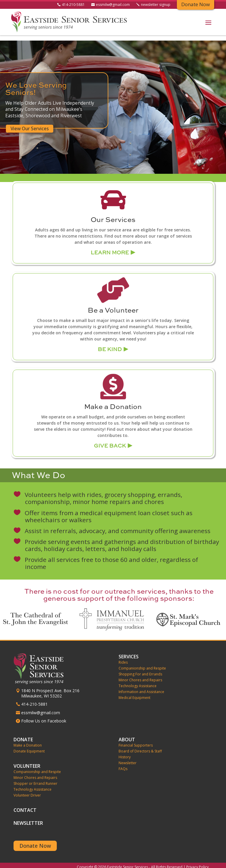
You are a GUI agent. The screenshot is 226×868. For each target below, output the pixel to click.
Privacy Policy (197, 862)
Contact (25, 806)
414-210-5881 (73, 5)
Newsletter (128, 758)
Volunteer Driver (27, 790)
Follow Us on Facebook (44, 716)
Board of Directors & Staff (140, 746)
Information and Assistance (141, 687)
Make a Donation (28, 740)
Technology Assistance (138, 681)
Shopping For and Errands (140, 669)
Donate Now (35, 840)
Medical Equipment (134, 692)
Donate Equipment (29, 746)
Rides (123, 657)
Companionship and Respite (142, 663)
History (125, 752)
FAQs (123, 764)
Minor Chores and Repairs (140, 675)
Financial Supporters (136, 740)
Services (129, 651)
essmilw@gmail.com (113, 5)
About (127, 734)
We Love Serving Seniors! (35, 84)
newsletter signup (156, 5)
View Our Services (29, 123)
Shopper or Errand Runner (35, 778)
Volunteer (27, 761)
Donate (23, 734)
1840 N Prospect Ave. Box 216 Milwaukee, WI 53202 (50, 688)
